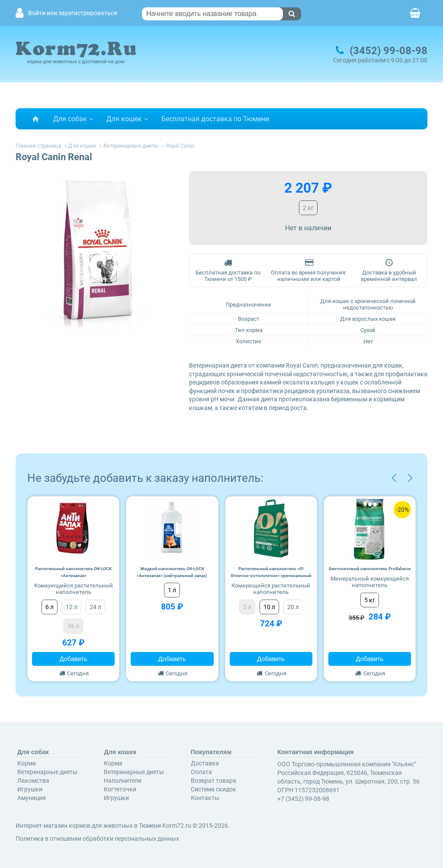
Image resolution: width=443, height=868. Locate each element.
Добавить (74, 659)
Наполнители (123, 781)
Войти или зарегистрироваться (73, 13)
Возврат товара (213, 781)
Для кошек (124, 119)
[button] (394, 478)
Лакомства (33, 781)
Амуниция (32, 798)
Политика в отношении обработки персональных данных (97, 839)
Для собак (70, 119)
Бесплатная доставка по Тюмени (215, 119)
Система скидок (213, 789)
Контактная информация (316, 752)
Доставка (205, 763)
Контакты (205, 798)
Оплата (201, 772)
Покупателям (211, 752)
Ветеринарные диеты (47, 772)
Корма (27, 763)
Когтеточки (120, 789)
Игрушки (30, 789)
